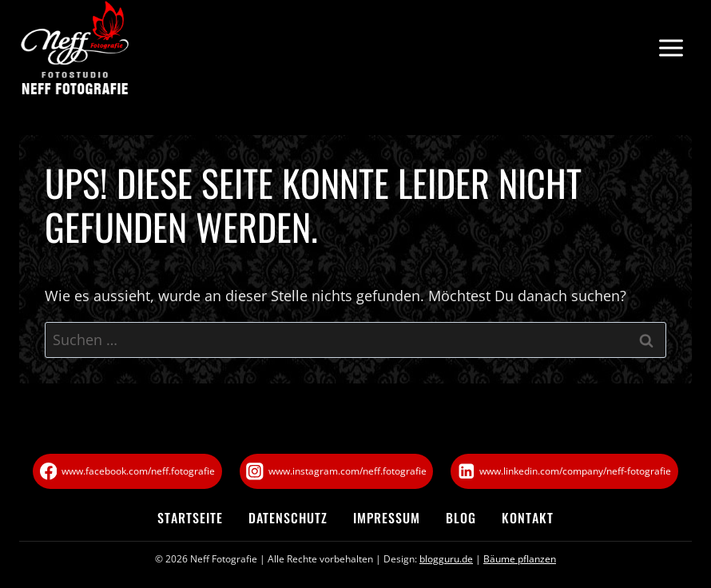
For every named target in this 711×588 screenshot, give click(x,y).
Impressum (387, 518)
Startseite (190, 518)
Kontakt (528, 518)
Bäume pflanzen (520, 559)
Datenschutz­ (288, 518)
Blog (461, 518)
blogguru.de (446, 559)
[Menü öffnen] (671, 48)
